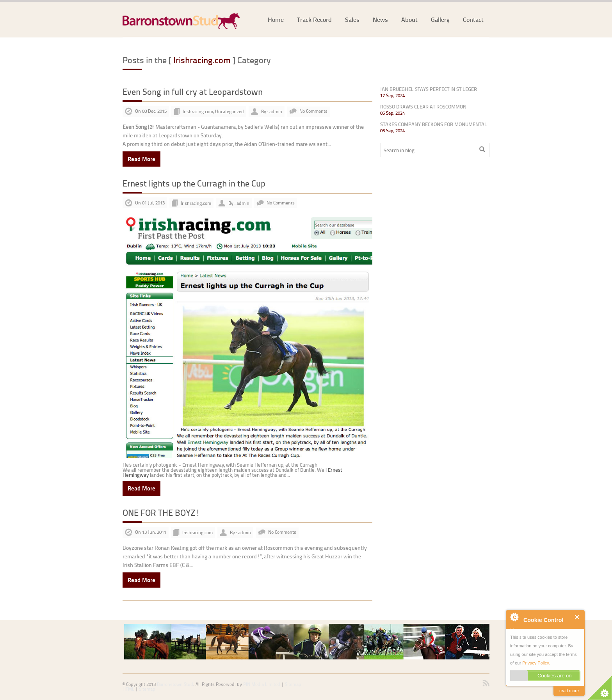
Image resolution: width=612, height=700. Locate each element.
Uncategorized (229, 111)
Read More (141, 159)
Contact (473, 19)
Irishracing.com (198, 111)
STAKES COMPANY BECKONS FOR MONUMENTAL (434, 124)
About (409, 19)
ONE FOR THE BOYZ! (161, 513)
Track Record (314, 19)
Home (276, 19)
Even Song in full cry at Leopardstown (193, 91)
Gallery (440, 19)
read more (569, 691)
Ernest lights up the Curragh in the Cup (194, 183)
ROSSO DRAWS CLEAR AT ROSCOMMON (423, 107)
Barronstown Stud (175, 684)
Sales (352, 19)
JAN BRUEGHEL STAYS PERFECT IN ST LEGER (429, 89)
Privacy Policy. (536, 663)
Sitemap (147, 689)
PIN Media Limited (262, 684)
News (380, 19)
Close (577, 617)
